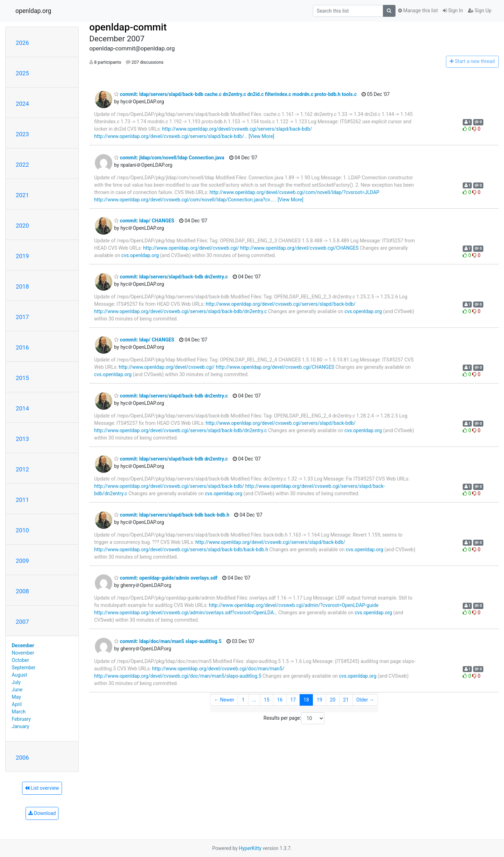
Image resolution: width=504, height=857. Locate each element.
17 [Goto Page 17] (293, 700)
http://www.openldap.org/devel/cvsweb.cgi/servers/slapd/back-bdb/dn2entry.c (180, 311)
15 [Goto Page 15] (267, 700)
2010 (22, 530)
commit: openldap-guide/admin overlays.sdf (166, 578)
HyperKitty (250, 848)
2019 (22, 256)
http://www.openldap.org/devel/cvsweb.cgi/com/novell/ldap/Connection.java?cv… (184, 200)
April (17, 704)
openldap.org (33, 11)
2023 (22, 134)
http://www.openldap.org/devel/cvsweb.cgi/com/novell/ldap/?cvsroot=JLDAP (295, 192)
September (24, 668)
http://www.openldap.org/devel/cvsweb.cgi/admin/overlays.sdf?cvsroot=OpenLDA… (185, 613)
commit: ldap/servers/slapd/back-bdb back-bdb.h (172, 515)
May (16, 697)
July (16, 682)
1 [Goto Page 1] (243, 700)
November (23, 653)
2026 (22, 43)
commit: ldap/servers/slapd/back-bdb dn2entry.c (171, 277)
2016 (22, 347)
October (20, 660)
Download (42, 813)
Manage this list (418, 11)
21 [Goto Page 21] (346, 700)
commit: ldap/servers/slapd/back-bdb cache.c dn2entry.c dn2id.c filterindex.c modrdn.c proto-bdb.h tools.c (235, 94)
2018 (22, 286)
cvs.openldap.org (140, 255)
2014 (22, 408)
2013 (22, 439)
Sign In (453, 11)
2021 (22, 195)
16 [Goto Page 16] (280, 700)
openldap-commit (128, 27)
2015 (22, 378)
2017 (22, 317)
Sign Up (480, 11)
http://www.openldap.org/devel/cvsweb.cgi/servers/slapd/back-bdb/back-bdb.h (181, 550)
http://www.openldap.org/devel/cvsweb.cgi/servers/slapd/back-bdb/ (237, 129)
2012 (22, 469)
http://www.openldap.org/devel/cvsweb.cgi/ (191, 248)
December (23, 645)
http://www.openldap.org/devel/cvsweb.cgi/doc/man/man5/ (218, 669)
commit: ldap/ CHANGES (144, 221)
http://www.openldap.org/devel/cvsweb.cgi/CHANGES (299, 248)
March (19, 712)
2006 (22, 758)
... (254, 700)
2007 (22, 622)
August (20, 675)
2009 (22, 561)
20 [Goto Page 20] (333, 700)
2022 (22, 165)
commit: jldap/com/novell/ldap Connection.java (169, 158)
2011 (22, 500)
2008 (22, 591)
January (21, 726)
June (17, 690)
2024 (22, 104)
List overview (42, 788)
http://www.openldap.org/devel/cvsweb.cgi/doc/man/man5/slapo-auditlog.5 (178, 676)
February (21, 719)
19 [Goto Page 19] (320, 700)
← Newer (224, 700)
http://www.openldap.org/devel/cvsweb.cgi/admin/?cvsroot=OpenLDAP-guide (294, 605)
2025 (22, 73)
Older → (365, 700)
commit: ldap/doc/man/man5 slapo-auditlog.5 (168, 641)
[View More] (261, 136)
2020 (22, 226)
